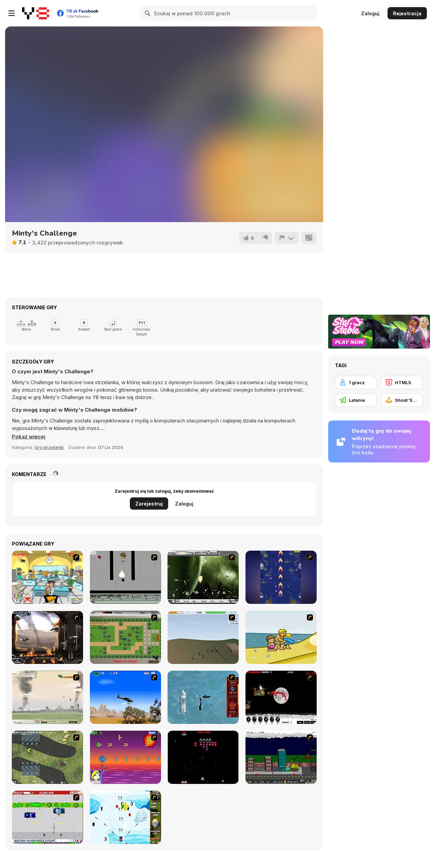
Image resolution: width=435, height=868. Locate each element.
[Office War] (47, 577)
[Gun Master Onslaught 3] (281, 757)
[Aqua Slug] (281, 637)
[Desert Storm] (125, 697)
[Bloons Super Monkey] (125, 817)
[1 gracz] (356, 382)
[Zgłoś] (287, 238)
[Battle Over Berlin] (47, 697)
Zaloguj (370, 13)
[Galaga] (203, 757)
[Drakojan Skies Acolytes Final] (47, 637)
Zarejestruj (149, 504)
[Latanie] (356, 400)
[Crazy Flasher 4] (47, 757)
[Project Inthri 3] (125, 757)
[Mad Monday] (47, 817)
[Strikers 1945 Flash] (281, 577)
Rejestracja (407, 13)
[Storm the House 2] (203, 637)
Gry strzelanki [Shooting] (49, 447)
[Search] (148, 13)
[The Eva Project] (203, 577)
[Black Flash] (125, 577)
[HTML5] (402, 382)
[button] (29, 437)
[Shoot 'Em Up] (402, 400)
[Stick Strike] (125, 637)
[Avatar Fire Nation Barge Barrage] (203, 697)
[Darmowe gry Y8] (36, 13)
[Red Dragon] (281, 697)
